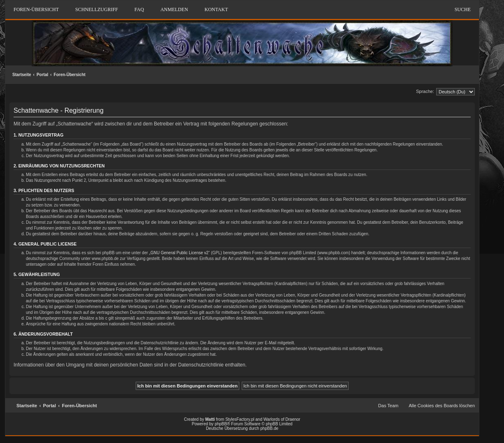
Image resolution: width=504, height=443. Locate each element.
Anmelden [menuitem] (174, 9)
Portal (42, 75)
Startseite (22, 75)
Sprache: (425, 91)
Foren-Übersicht (70, 75)
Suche (463, 9)
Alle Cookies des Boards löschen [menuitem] (442, 406)
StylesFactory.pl (240, 419)
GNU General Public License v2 (179, 253)
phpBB (221, 424)
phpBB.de (269, 428)
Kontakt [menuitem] (216, 9)
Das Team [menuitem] (388, 406)
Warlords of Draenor (282, 419)
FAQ (139, 9)
